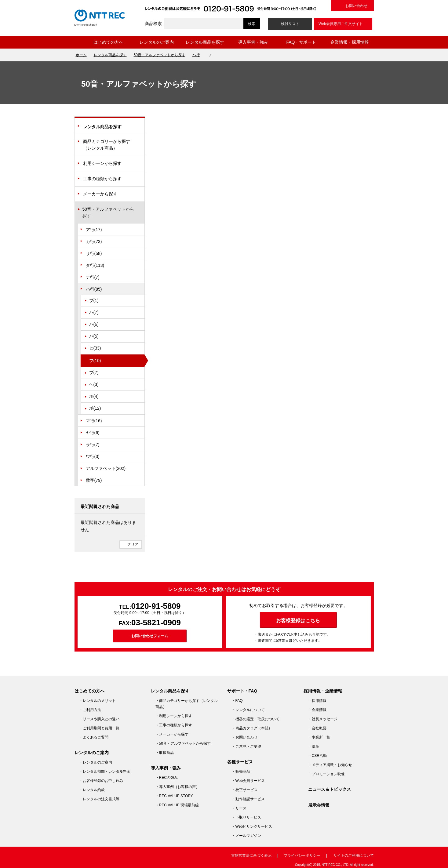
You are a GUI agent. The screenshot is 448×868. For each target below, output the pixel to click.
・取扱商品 (165, 753)
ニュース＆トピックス (330, 789)
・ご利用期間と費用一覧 (99, 728)
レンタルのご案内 (157, 42)
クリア (133, 544)
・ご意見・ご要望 (246, 746)
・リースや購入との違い (99, 719)
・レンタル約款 (92, 790)
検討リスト (290, 24)
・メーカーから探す (172, 734)
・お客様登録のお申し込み (101, 781)
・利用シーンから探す (174, 716)
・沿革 (314, 746)
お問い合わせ (356, 6)
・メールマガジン (246, 836)
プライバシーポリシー (302, 855)
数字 (94, 480)
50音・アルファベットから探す (160, 55)
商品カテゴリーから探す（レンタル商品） (107, 145)
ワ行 (93, 456)
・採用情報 (317, 701)
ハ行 (196, 55)
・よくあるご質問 (94, 737)
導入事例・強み (253, 42)
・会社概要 (317, 728)
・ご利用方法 (90, 710)
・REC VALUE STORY (174, 796)
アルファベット (106, 468)
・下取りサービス (246, 817)
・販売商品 (241, 772)
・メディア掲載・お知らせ (330, 765)
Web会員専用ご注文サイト (341, 24)
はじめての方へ (108, 42)
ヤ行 (93, 433)
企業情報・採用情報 (350, 42)
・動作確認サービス (248, 799)
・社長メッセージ (323, 719)
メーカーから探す (100, 194)
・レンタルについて (248, 710)
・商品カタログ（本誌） (252, 728)
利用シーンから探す (102, 163)
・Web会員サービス (248, 781)
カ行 (94, 242)
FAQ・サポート (301, 42)
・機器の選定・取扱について (256, 719)
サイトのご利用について (354, 855)
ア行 (94, 230)
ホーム (79, 42)
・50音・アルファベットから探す (183, 743)
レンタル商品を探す (205, 42)
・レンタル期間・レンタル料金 (105, 772)
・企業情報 (317, 710)
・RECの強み (167, 778)
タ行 (95, 265)
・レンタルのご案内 (96, 762)
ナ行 (93, 277)
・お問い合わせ (245, 737)
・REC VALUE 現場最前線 (177, 805)
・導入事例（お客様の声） (177, 787)
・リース (239, 808)
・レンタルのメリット (97, 701)
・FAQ (237, 701)
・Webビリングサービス (252, 826)
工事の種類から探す (102, 179)
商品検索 (153, 24)
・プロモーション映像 (326, 774)
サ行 (94, 253)
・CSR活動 (317, 756)
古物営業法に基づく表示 (251, 855)
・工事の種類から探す (174, 725)
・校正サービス (245, 790)
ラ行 (93, 445)
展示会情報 (319, 805)
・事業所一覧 (319, 737)
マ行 (94, 421)
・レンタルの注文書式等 (99, 799)
